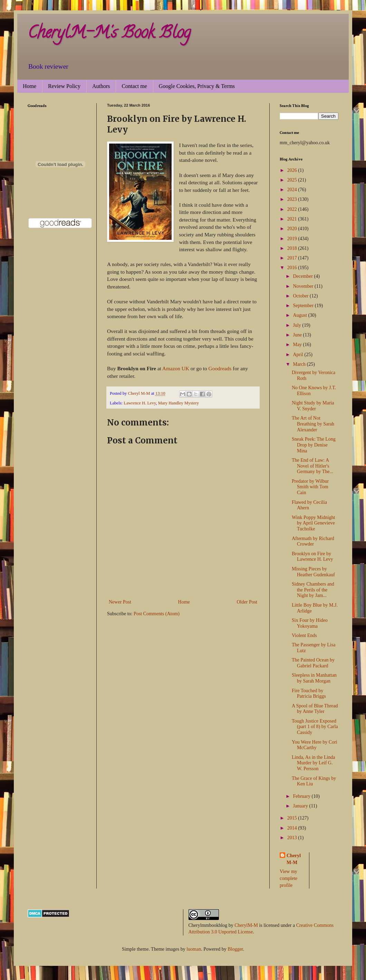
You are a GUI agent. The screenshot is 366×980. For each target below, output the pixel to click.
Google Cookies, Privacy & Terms (197, 86)
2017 (293, 258)
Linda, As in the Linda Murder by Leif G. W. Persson (314, 763)
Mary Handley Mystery (179, 403)
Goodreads (220, 368)
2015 (293, 818)
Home (30, 86)
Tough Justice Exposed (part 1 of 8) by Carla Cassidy (315, 727)
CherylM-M (246, 925)
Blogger (235, 949)
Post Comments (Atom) (157, 614)
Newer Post (120, 602)
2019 (293, 239)
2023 (293, 199)
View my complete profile (288, 878)
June (298, 335)
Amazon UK (176, 368)
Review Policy (64, 86)
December (303, 276)
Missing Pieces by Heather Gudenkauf (313, 572)
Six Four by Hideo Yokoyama (310, 623)
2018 (293, 248)
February (302, 796)
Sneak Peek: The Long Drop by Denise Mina (314, 445)
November (304, 286)
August (300, 315)
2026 (293, 170)
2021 (293, 219)
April (298, 355)
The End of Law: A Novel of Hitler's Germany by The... (312, 466)
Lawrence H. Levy (140, 403)
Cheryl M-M (294, 859)
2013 (293, 838)
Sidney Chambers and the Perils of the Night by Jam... (313, 590)
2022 (293, 209)
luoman (194, 949)
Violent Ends (304, 635)
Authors (101, 86)
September (304, 306)
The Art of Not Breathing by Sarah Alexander (313, 424)
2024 (293, 190)
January (301, 806)
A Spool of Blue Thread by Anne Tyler (315, 709)
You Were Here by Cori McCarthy (315, 745)
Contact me (134, 86)
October (301, 296)
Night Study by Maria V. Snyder (313, 406)
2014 (293, 828)
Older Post (247, 602)
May (298, 345)
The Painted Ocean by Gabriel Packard (313, 663)
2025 (293, 180)
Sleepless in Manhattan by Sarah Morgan (314, 678)
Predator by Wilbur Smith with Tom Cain (310, 487)
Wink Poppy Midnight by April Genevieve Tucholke (313, 523)
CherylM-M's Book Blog (109, 34)
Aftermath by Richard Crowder (313, 541)
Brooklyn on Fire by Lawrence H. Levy (312, 557)
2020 (293, 229)
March (300, 364)
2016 (293, 268)
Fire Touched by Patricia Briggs (309, 694)
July (297, 325)
